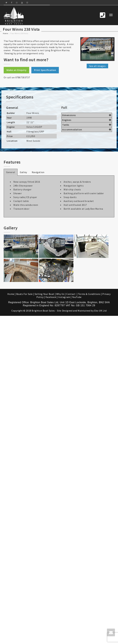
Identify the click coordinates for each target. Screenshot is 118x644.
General (11, 172)
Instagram (64, 297)
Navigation (38, 172)
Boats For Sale (25, 294)
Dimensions (87, 115)
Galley (23, 172)
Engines (87, 120)
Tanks (87, 125)
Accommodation (87, 129)
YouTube (77, 297)
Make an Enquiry (16, 70)
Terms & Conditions (89, 294)
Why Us (60, 294)
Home (5, 33)
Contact (71, 294)
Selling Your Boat (45, 294)
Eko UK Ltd (100, 311)
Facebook (51, 297)
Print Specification (45, 70)
